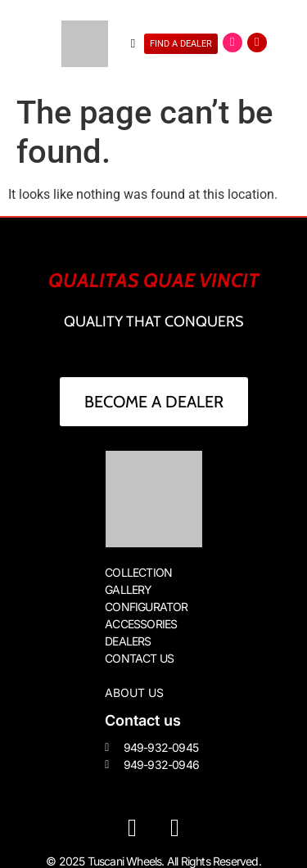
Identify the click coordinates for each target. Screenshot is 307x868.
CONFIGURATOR (146, 607)
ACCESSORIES (141, 624)
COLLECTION (138, 572)
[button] (133, 44)
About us (134, 693)
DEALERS (128, 641)
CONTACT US (139, 658)
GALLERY (128, 589)
